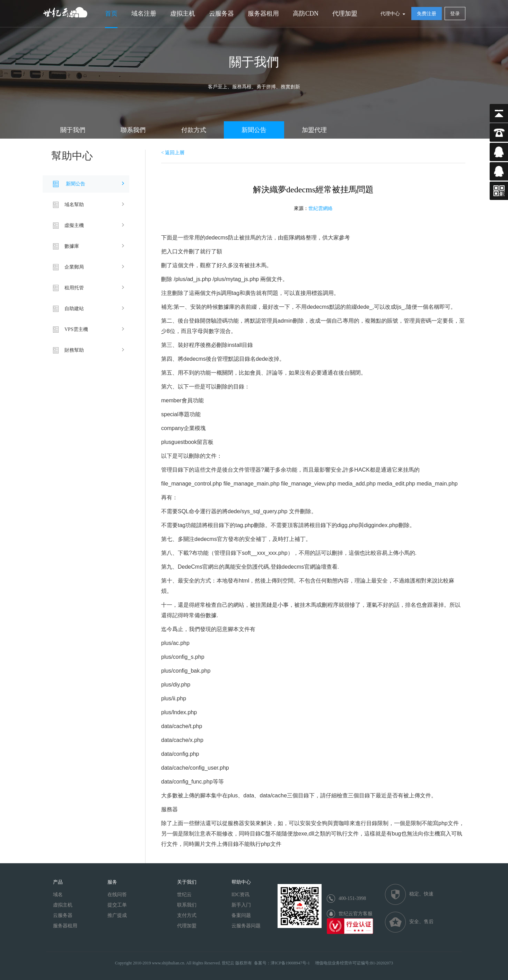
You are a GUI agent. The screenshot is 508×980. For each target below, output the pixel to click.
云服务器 (221, 14)
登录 (455, 14)
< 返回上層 (173, 153)
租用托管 (74, 288)
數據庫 (72, 246)
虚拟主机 (183, 14)
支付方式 (187, 915)
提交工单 (117, 905)
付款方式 (194, 130)
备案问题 (241, 915)
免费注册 (427, 14)
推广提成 (117, 915)
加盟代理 (314, 130)
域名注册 (144, 14)
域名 (58, 895)
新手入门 (241, 905)
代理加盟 (345, 14)
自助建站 (74, 309)
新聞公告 (254, 130)
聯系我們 (133, 130)
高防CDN (306, 14)
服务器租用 (263, 14)
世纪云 (184, 895)
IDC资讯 (240, 895)
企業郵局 (74, 267)
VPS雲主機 (76, 329)
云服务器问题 (246, 926)
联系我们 (187, 905)
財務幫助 (74, 350)
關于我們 (73, 130)
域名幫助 (74, 205)
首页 (111, 14)
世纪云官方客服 (356, 914)
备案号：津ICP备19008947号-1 (282, 963)
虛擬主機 (74, 225)
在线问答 (117, 895)
